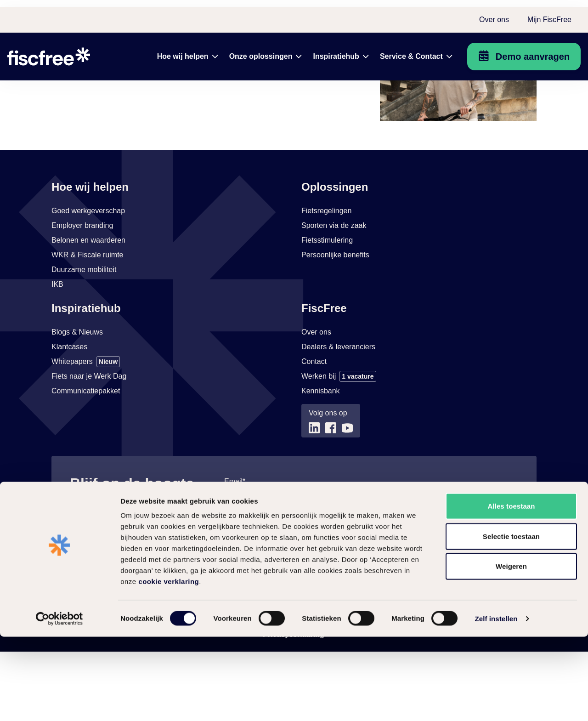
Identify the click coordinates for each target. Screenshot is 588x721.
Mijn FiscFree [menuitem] (549, 13)
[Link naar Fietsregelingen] (326, 280)
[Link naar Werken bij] (339, 446)
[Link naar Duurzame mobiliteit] (84, 339)
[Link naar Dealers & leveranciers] (338, 416)
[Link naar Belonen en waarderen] (88, 310)
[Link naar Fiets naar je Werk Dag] (89, 446)
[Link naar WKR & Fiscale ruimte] (87, 324)
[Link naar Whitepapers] (86, 431)
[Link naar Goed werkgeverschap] (88, 280)
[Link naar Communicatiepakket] (86, 460)
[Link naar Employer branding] (82, 295)
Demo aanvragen (533, 50)
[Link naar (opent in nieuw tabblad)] (314, 497)
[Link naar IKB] (57, 354)
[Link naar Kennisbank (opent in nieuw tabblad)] (321, 460)
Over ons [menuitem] (494, 13)
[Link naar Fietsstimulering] (327, 310)
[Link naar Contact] (314, 431)
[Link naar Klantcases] (69, 416)
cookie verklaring (169, 666)
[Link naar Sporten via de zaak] (334, 295)
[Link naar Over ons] (316, 402)
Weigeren (511, 650)
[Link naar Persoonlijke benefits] (335, 324)
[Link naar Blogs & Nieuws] (77, 402)
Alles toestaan (511, 590)
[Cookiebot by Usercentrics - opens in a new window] (59, 703)
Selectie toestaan (511, 621)
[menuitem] (188, 50)
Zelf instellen (496, 703)
